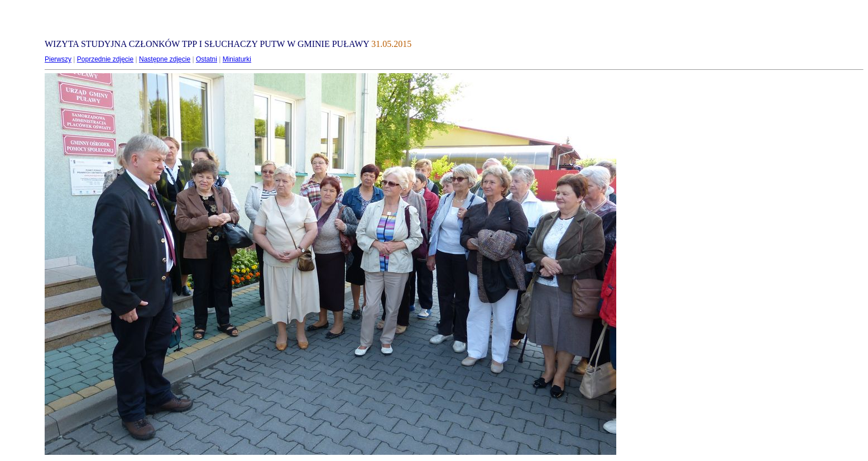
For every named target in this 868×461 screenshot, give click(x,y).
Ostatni (207, 59)
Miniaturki (237, 59)
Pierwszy (58, 59)
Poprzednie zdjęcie (105, 59)
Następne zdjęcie (165, 59)
